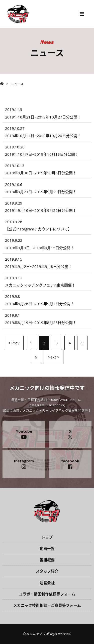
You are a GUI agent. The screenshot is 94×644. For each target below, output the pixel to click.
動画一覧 (47, 548)
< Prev (14, 343)
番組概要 (47, 560)
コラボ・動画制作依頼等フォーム (47, 594)
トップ (47, 537)
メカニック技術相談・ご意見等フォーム (47, 605)
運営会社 (47, 583)
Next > (54, 357)
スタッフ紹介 (47, 571)
